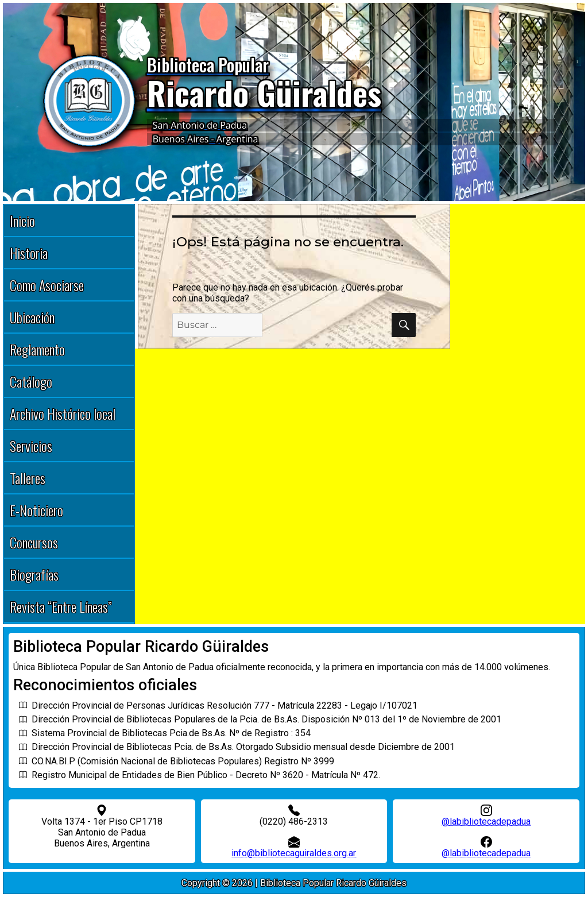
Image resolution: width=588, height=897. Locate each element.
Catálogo (31, 381)
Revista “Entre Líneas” (61, 606)
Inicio (22, 221)
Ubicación (32, 317)
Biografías (34, 574)
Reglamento (37, 349)
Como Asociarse (47, 285)
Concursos (34, 542)
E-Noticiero (36, 510)
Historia (29, 253)
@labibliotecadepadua (486, 821)
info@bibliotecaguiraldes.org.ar (294, 853)
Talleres (28, 478)
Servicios (31, 446)
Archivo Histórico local (63, 413)
